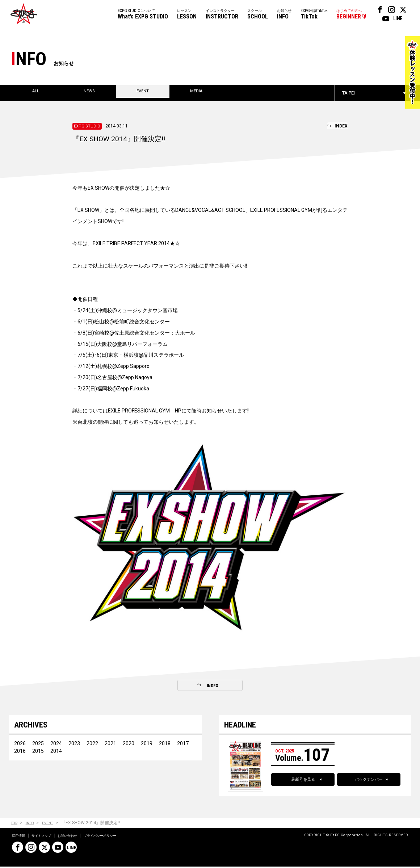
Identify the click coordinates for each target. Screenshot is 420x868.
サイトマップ (49, 837)
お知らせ (284, 15)
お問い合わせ (81, 837)
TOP (15, 824)
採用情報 (21, 837)
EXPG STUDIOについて (143, 15)
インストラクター (222, 15)
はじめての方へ (349, 15)
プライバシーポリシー (123, 837)
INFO (33, 824)
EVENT (53, 824)
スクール (258, 15)
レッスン (187, 15)
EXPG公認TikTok (314, 15)
